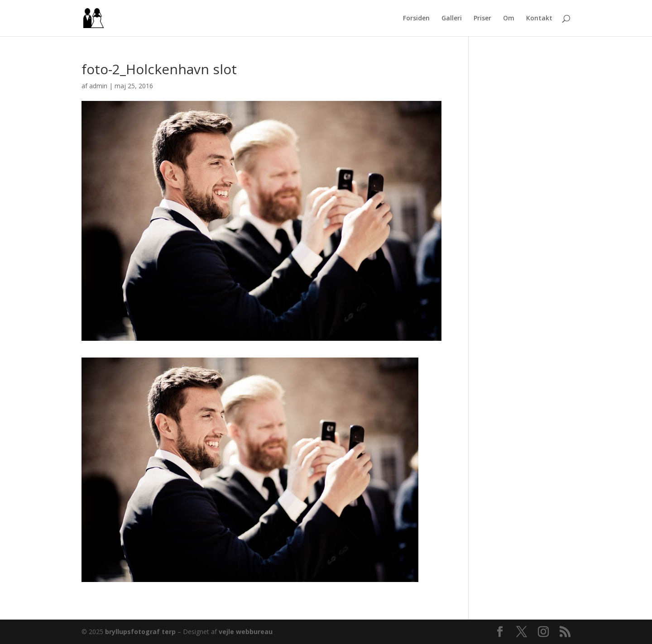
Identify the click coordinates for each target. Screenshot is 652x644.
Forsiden (416, 19)
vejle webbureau (246, 632)
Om (509, 19)
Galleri (452, 19)
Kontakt (539, 19)
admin (98, 86)
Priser (482, 19)
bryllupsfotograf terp (140, 632)
